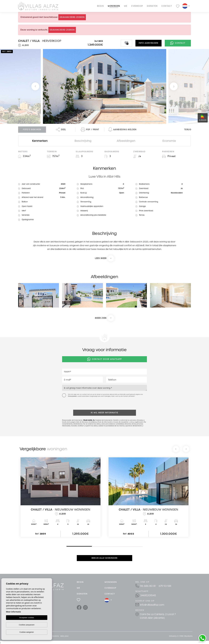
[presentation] (76, 404)
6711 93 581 (165, 586)
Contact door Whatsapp (104, 359)
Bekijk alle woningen (105, 558)
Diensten (152, 6)
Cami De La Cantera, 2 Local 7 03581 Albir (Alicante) (158, 616)
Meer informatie (13, 612)
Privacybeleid (72, 396)
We (126, 6)
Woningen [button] (114, 6)
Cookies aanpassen (27, 625)
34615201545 (148, 595)
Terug (188, 130)
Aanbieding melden (122, 130)
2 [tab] (93, 546)
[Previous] (176, 449)
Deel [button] (61, 130)
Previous (35, 86)
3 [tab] (118, 546)
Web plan (64, 636)
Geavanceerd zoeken (72, 17)
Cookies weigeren (27, 632)
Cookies (55, 636)
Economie (169, 141)
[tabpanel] (61, 497)
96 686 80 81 (148, 586)
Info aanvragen (148, 43)
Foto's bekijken (32, 130)
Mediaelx (188, 636)
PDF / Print (90, 130)
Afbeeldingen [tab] (126, 141)
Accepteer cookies (27, 618)
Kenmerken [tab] (40, 141)
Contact (167, 6)
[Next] (186, 449)
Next (174, 86)
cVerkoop (137, 6)
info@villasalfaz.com (152, 605)
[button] (104, 318)
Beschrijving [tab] (83, 141)
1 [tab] (67, 546)
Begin (100, 6)
